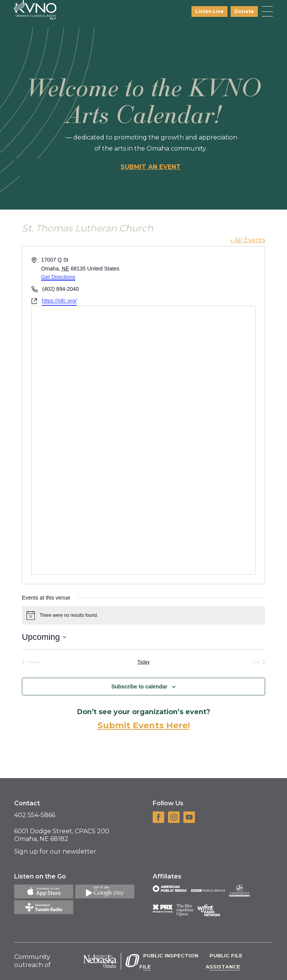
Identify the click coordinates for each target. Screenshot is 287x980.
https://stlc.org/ (59, 301)
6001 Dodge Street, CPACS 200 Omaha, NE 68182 (62, 835)
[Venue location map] (143, 440)
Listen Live (209, 11)
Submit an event (151, 167)
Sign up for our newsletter (55, 851)
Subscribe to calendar (139, 687)
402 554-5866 (35, 815)
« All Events (247, 240)
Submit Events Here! (144, 725)
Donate (244, 11)
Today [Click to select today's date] (143, 662)
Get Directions (58, 277)
